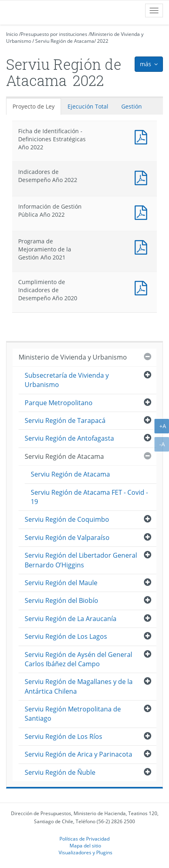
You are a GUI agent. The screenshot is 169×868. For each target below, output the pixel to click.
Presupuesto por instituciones (54, 34)
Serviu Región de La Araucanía (71, 619)
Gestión (132, 106)
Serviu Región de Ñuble (60, 772)
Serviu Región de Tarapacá (65, 420)
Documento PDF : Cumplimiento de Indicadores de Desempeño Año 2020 (143, 287)
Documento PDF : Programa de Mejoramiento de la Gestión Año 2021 (143, 246)
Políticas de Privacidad (84, 839)
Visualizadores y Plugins (86, 852)
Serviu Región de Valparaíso (67, 538)
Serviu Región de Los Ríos (63, 736)
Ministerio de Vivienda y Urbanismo (73, 357)
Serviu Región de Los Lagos (66, 636)
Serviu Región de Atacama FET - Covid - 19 (89, 497)
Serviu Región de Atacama (65, 41)
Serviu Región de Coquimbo (67, 519)
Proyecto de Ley (34, 106)
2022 (103, 41)
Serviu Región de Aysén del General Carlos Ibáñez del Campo (78, 659)
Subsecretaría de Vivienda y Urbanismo (67, 380)
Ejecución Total (88, 106)
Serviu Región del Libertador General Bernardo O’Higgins (81, 560)
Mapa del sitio (85, 845)
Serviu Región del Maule (61, 583)
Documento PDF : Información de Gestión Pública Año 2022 (143, 212)
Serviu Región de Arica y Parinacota (78, 754)
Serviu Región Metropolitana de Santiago (73, 714)
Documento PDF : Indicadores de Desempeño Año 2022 (143, 177)
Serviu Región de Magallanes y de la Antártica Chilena (79, 686)
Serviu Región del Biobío (61, 600)
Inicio (12, 34)
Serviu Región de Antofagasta (69, 438)
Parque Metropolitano (59, 403)
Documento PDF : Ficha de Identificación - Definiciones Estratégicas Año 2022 (143, 136)
